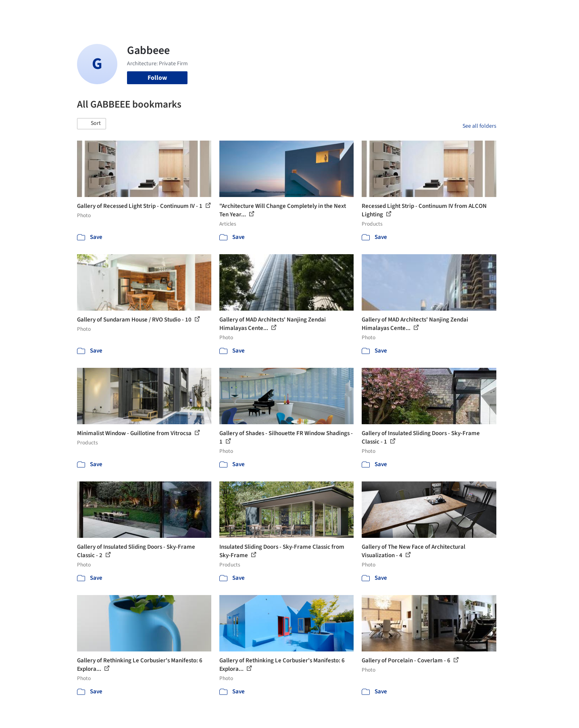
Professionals (367, 11)
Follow (157, 78)
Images (284, 11)
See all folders (479, 126)
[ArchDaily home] (48, 11)
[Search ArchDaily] (159, 11)
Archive (424, 11)
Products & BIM (321, 11)
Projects (256, 11)
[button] (92, 124)
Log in (465, 11)
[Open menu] (532, 11)
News (400, 11)
